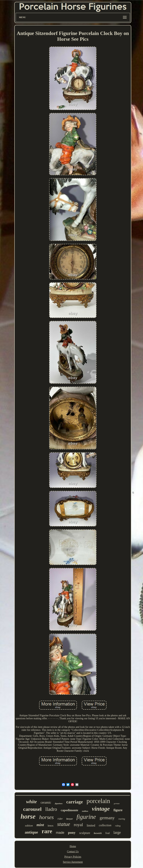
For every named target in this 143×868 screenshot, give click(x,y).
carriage (75, 802)
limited (91, 825)
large (117, 832)
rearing (122, 819)
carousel (32, 809)
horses (46, 817)
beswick (98, 833)
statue (64, 824)
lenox (51, 826)
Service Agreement (73, 862)
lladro (51, 809)
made (60, 833)
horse (28, 817)
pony (72, 833)
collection (105, 825)
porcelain (98, 801)
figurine (86, 817)
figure (118, 810)
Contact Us (73, 852)
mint (40, 825)
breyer (70, 819)
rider (60, 819)
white (31, 802)
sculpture (85, 833)
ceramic (46, 802)
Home (73, 846)
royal (78, 825)
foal (108, 833)
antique (31, 832)
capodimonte (69, 810)
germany (107, 818)
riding (118, 826)
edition (29, 826)
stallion (85, 811)
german (117, 804)
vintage (101, 809)
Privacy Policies (73, 857)
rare (47, 831)
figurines (59, 803)
